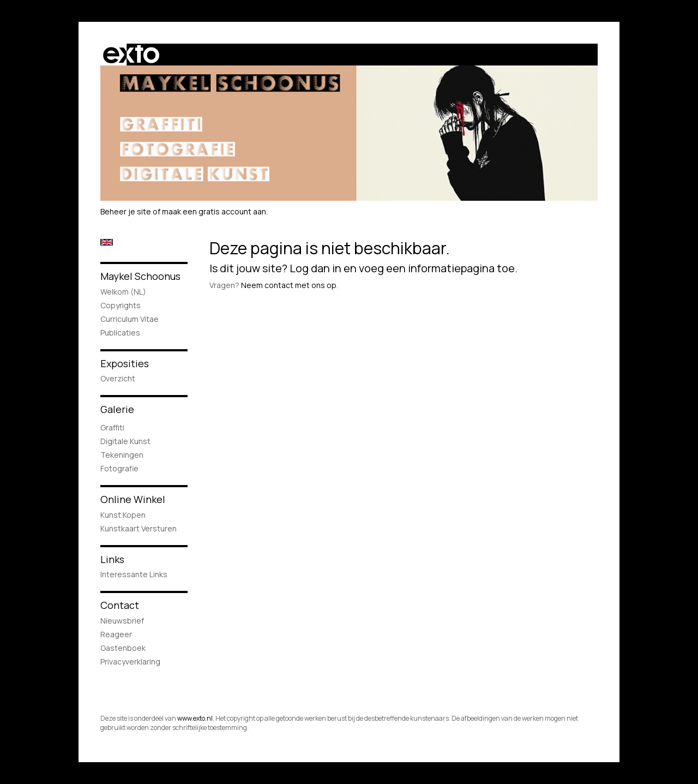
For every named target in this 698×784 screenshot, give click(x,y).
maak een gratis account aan (214, 211)
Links (112, 559)
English (107, 242)
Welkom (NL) (123, 292)
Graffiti (112, 427)
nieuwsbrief (122, 621)
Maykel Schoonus (140, 276)
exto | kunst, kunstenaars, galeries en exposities (131, 55)
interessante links (134, 574)
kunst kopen (123, 515)
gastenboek (123, 648)
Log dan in (315, 268)
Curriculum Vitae (130, 319)
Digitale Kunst (125, 441)
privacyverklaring (130, 662)
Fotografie (119, 468)
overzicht (118, 378)
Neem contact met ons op (289, 285)
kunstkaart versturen (139, 528)
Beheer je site (126, 211)
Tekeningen (122, 455)
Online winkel (133, 499)
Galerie (117, 409)
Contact (120, 605)
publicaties (120, 333)
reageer (116, 634)
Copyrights (121, 305)
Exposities (125, 363)
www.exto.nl (195, 718)
